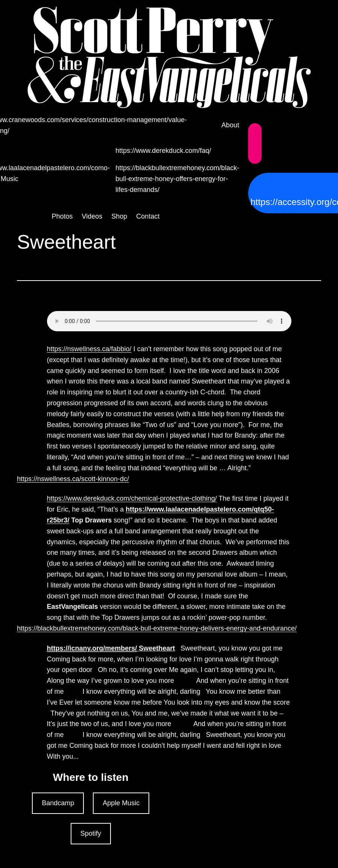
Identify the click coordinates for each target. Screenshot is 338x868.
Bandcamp (58, 803)
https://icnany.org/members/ (92, 648)
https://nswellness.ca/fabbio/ (89, 349)
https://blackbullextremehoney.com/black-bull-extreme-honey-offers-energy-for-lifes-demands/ (177, 179)
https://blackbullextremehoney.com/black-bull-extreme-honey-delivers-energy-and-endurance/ (157, 628)
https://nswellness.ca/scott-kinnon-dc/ (73, 479)
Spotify (91, 833)
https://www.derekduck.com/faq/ (163, 151)
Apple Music (121, 803)
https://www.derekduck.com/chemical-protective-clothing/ (132, 498)
